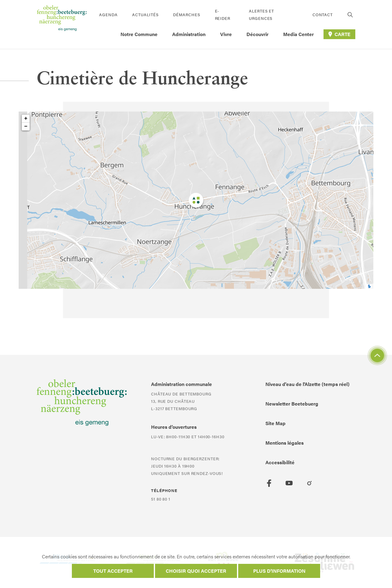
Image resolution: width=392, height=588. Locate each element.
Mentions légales (285, 443)
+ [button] (26, 119)
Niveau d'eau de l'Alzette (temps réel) (307, 384)
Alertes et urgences (261, 15)
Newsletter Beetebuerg (292, 404)
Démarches (187, 15)
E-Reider (223, 15)
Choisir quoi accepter (196, 571)
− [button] (26, 127)
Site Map (276, 423)
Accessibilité (280, 462)
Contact (323, 15)
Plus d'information (279, 571)
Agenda (108, 15)
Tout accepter (113, 571)
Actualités (145, 15)
